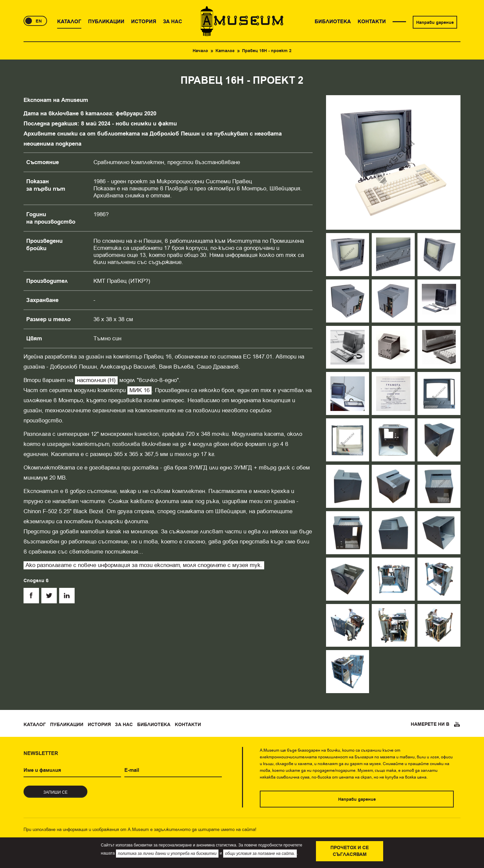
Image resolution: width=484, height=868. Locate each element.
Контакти (188, 725)
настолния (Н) (96, 380)
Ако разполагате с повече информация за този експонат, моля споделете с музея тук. (144, 565)
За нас (124, 725)
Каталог (225, 51)
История (99, 725)
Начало (200, 51)
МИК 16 (139, 390)
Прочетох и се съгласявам (350, 851)
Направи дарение (435, 23)
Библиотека (154, 725)
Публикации (67, 725)
